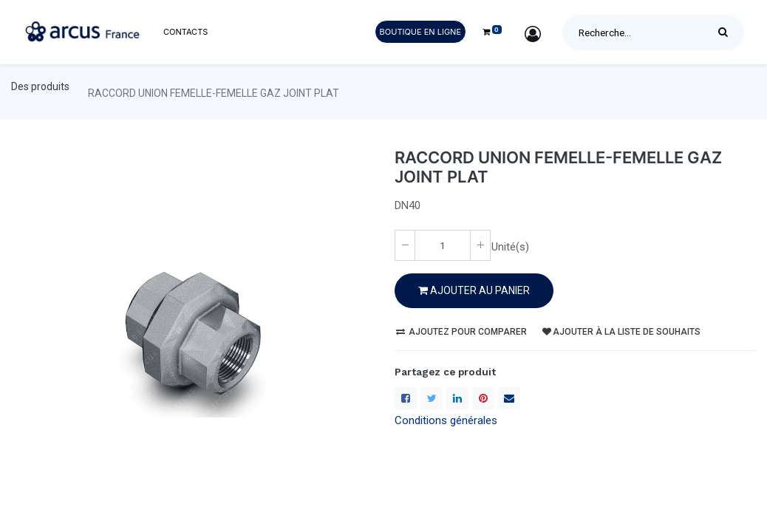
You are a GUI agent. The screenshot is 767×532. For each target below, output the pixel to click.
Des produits (40, 86)
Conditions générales (446, 420)
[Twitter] (432, 398)
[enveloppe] (509, 398)
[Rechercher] (727, 33)
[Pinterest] (483, 398)
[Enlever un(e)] (405, 245)
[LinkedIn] (457, 398)
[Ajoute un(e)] (480, 245)
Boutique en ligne (420, 32)
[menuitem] (185, 32)
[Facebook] (406, 398)
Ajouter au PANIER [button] (474, 290)
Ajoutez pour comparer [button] (461, 332)
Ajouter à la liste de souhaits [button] (621, 332)
